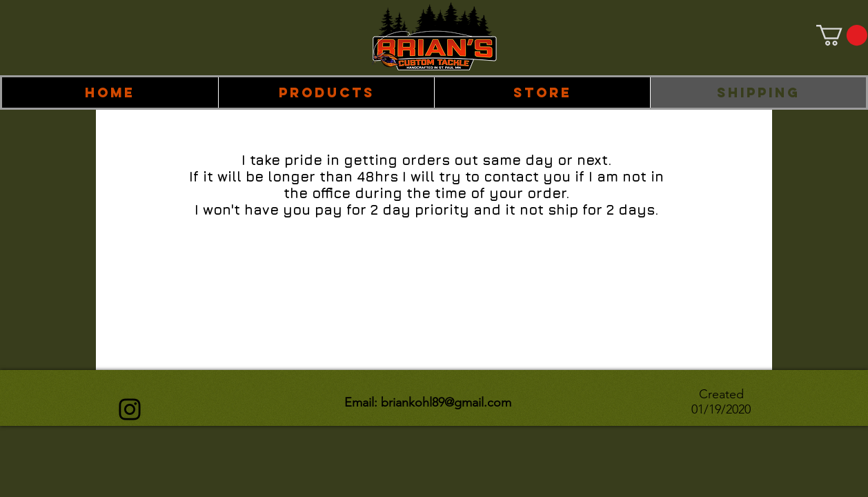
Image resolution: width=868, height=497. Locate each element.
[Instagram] (130, 409)
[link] (842, 35)
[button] (326, 92)
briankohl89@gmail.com (446, 402)
